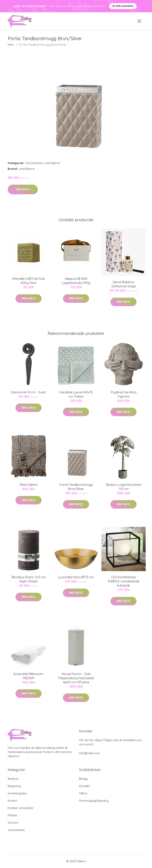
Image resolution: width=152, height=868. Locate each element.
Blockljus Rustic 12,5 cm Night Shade (29, 579)
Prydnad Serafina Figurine (124, 394)
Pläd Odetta (28, 485)
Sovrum (13, 823)
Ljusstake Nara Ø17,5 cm (76, 577)
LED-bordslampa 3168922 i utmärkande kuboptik (123, 581)
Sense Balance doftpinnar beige (123, 284)
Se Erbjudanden (123, 6)
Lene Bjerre (52, 163)
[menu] (140, 21)
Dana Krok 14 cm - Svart (28, 392)
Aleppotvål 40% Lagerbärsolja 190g (76, 281)
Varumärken (34, 163)
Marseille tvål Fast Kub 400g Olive (28, 281)
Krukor (12, 801)
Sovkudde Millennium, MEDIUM (28, 676)
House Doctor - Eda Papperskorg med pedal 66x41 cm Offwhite (76, 678)
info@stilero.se (89, 753)
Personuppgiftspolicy (94, 801)
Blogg (83, 779)
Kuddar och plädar (21, 808)
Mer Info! (23, 189)
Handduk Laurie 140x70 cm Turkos (76, 394)
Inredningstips (17, 793)
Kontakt (84, 786)
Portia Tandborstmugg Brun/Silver (76, 487)
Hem (11, 45)
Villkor (83, 793)
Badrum (13, 779)
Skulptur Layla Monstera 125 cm (123, 487)
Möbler (13, 815)
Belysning (14, 786)
